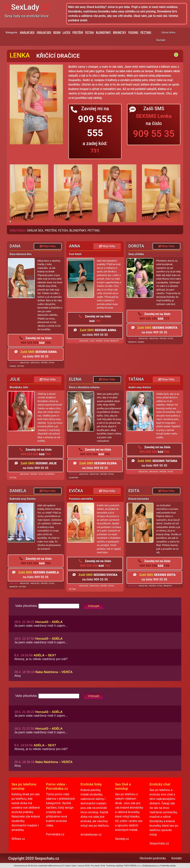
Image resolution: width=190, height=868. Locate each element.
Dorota (136, 246)
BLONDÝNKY (103, 32)
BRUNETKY (120, 32)
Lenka (20, 55)
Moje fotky (48, 246)
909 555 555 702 (154, 449)
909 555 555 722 (36, 340)
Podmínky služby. (168, 866)
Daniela (18, 491)
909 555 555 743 (95, 563)
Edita (134, 491)
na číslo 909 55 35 (36, 354)
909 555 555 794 (36, 452)
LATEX (67, 32)
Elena (75, 379)
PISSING (133, 32)
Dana (15, 246)
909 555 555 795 (95, 452)
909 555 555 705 (36, 561)
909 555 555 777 (154, 316)
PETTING (146, 32)
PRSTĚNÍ (78, 32)
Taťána (136, 379)
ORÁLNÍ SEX (44, 32)
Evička (76, 491)
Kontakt (161, 40)
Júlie (15, 379)
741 (95, 319)
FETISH (90, 32)
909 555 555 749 (154, 563)
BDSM (57, 32)
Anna (75, 246)
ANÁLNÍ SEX (27, 32)
